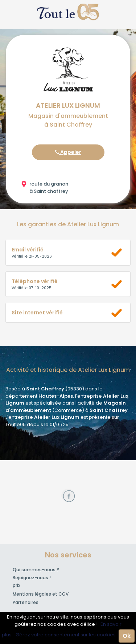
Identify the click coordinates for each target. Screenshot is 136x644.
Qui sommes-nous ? (36, 570)
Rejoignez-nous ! (32, 578)
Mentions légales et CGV (41, 594)
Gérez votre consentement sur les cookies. (66, 635)
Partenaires (26, 602)
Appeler (68, 152)
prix (17, 585)
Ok (127, 636)
